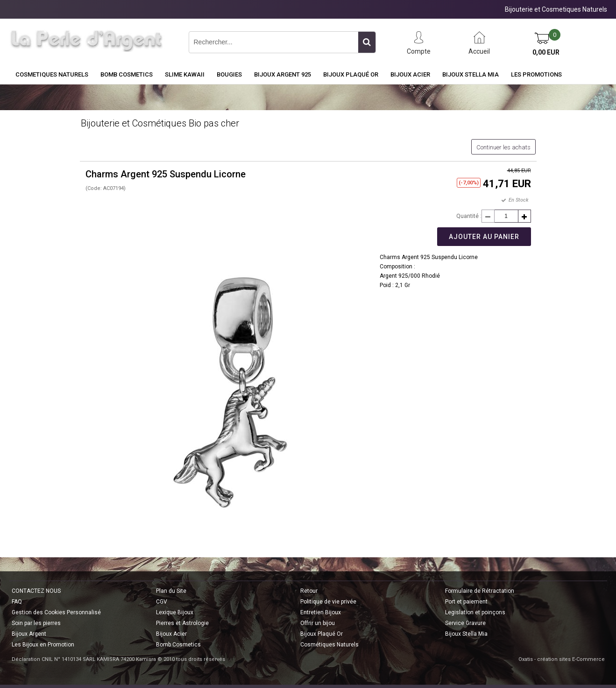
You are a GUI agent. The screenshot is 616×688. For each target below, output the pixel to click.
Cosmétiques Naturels (329, 645)
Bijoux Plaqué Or (351, 74)
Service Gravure (465, 623)
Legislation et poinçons (475, 612)
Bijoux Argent (29, 634)
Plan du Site (171, 591)
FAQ (17, 602)
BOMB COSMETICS (127, 74)
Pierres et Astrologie (182, 623)
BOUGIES (229, 74)
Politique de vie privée (328, 602)
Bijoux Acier (410, 74)
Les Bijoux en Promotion (43, 645)
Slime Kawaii (185, 74)
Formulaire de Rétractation (480, 591)
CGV (162, 602)
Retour (309, 591)
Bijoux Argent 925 (283, 74)
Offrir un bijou (318, 623)
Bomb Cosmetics (178, 645)
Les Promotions (536, 74)
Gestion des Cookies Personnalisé (56, 612)
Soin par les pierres (36, 623)
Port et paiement (466, 602)
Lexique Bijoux (175, 612)
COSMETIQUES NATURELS (52, 74)
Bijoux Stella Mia (471, 74)
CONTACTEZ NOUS (36, 591)
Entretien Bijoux (321, 612)
